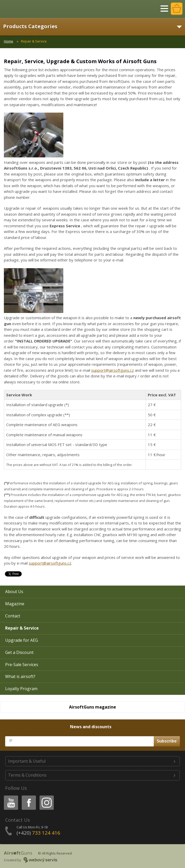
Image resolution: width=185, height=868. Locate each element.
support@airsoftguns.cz (113, 370)
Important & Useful (27, 761)
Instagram (46, 796)
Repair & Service (22, 628)
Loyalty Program (21, 689)
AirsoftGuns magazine (92, 707)
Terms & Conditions (27, 775)
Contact (13, 616)
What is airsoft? (20, 676)
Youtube (9, 796)
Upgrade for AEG (22, 640)
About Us (14, 592)
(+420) (38, 833)
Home (9, 41)
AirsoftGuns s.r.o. (22, 9)
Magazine (15, 604)
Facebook (28, 796)
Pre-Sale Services (22, 665)
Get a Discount (19, 652)
